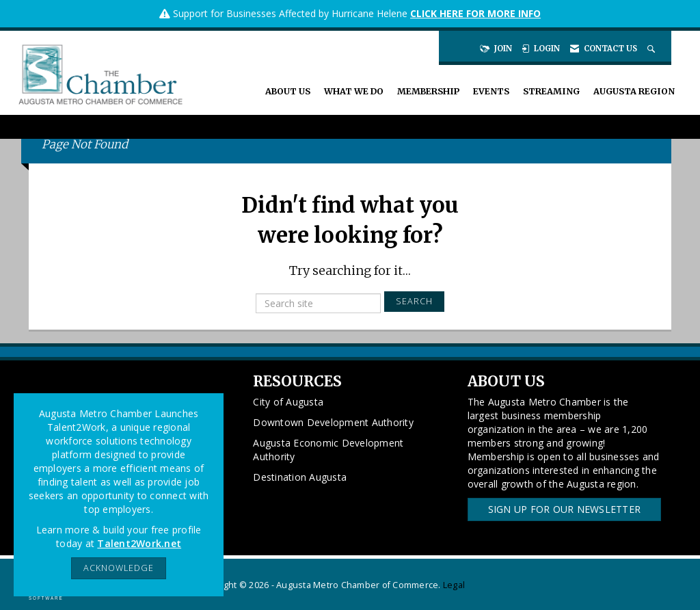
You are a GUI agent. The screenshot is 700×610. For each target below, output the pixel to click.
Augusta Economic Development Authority (328, 450)
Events (491, 91)
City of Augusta (288, 402)
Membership (428, 91)
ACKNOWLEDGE (119, 568)
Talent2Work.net (139, 543)
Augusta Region (634, 91)
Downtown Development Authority (333, 422)
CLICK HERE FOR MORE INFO (475, 13)
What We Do (354, 91)
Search (414, 301)
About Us (288, 91)
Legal (454, 585)
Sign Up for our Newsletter (565, 509)
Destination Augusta (300, 477)
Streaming (551, 91)
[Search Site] (652, 49)
